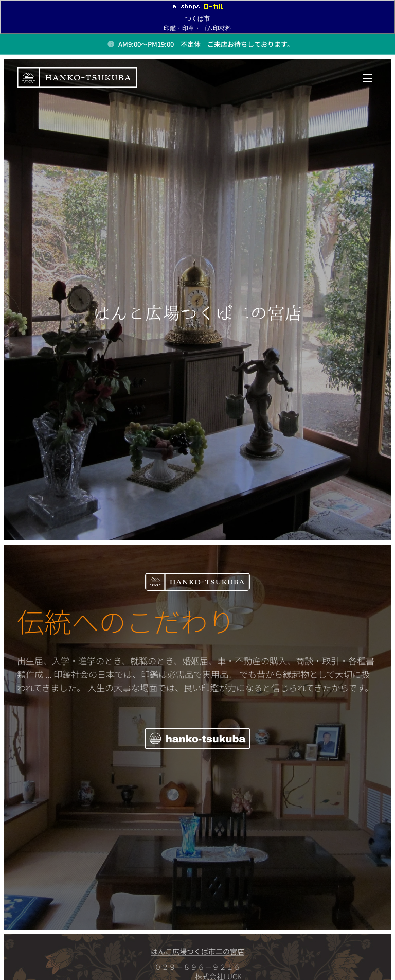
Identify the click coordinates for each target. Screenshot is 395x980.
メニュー (368, 78)
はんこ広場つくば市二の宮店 (197, 951)
